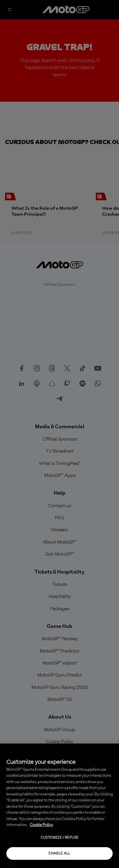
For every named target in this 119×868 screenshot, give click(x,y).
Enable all (60, 853)
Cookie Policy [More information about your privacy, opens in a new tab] (41, 825)
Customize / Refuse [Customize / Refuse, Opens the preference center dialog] (60, 838)
